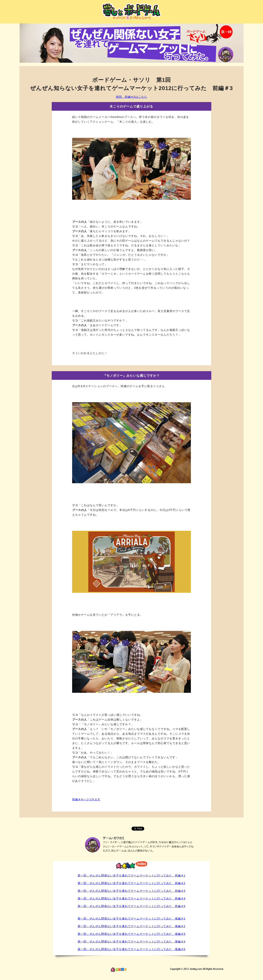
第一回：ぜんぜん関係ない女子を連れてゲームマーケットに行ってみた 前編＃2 (132, 883)
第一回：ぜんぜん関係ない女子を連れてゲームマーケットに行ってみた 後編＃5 (132, 949)
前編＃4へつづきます (86, 799)
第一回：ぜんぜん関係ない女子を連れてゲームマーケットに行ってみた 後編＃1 (132, 918)
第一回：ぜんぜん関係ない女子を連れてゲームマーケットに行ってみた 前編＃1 (132, 875)
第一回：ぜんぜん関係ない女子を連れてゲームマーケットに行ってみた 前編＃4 (132, 898)
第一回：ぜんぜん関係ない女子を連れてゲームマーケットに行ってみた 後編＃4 (132, 941)
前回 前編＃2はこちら (132, 97)
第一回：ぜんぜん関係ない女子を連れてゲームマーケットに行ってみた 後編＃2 (132, 926)
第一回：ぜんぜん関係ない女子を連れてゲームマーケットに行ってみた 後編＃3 (132, 934)
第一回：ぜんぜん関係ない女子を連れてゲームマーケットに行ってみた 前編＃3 (132, 891)
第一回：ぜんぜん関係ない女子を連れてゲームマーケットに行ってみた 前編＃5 (132, 906)
